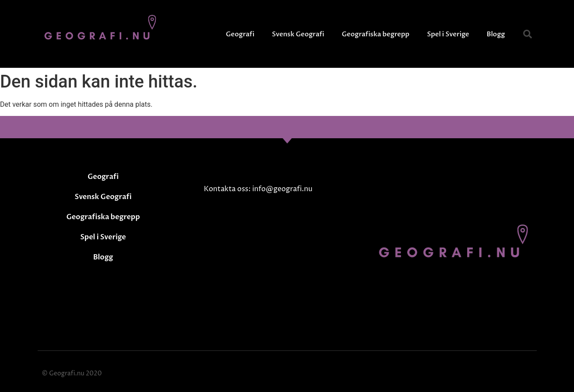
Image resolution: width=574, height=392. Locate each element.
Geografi (240, 34)
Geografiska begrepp (376, 34)
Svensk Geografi (298, 34)
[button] (528, 34)
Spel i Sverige (448, 34)
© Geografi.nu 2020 (72, 373)
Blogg (496, 34)
